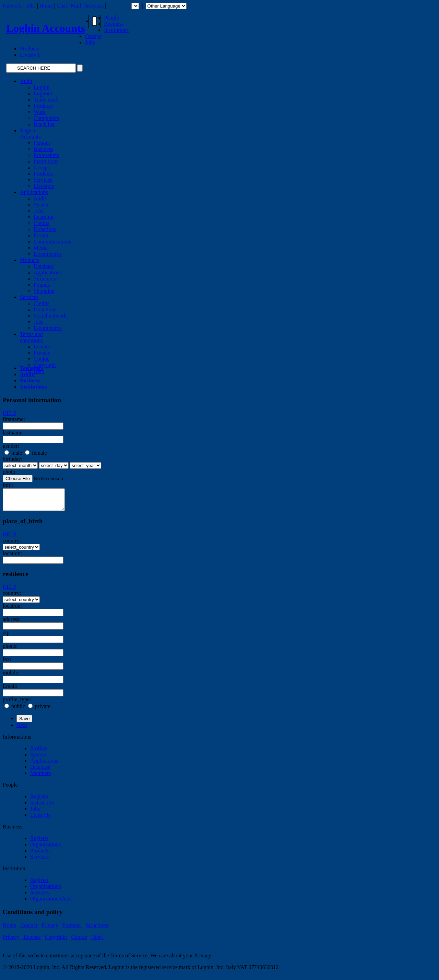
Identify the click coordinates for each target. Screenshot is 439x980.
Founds (42, 285)
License (42, 346)
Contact (29, 929)
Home (46, 6)
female (36, 453)
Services (94, 6)
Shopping (44, 291)
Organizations (45, 848)
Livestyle (30, 55)
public (15, 710)
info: (8, 485)
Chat (62, 6)
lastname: (13, 433)
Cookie (41, 359)
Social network (50, 316)
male (13, 453)
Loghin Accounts (46, 28)
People (111, 18)
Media (41, 248)
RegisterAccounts (30, 134)
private (39, 710)
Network (12, 6)
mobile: (11, 677)
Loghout (43, 93)
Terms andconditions (31, 337)
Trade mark (46, 100)
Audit (26, 81)
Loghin (41, 87)
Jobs (31, 6)
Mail (76, 6)
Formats (72, 929)
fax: (7, 663)
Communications (52, 242)
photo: (10, 472)
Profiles (39, 752)
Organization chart (51, 903)
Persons (42, 143)
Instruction (42, 807)
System (42, 205)
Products (29, 49)
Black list (44, 124)
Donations (45, 229)
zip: (7, 637)
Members (40, 777)
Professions (46, 155)
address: (12, 623)
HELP (10, 413)
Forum (41, 235)
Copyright (45, 365)
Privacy (42, 353)
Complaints (46, 118)
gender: (11, 446)
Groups (93, 36)
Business (114, 24)
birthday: (13, 459)
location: (12, 557)
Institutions (116, 30)
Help (98, 941)
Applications (34, 192)
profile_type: (17, 703)
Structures (45, 279)
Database (44, 266)
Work (40, 112)
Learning (44, 217)
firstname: (14, 419)
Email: (10, 690)
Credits (41, 223)
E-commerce (48, 254)
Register (39, 800)
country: (12, 545)
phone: (10, 650)
